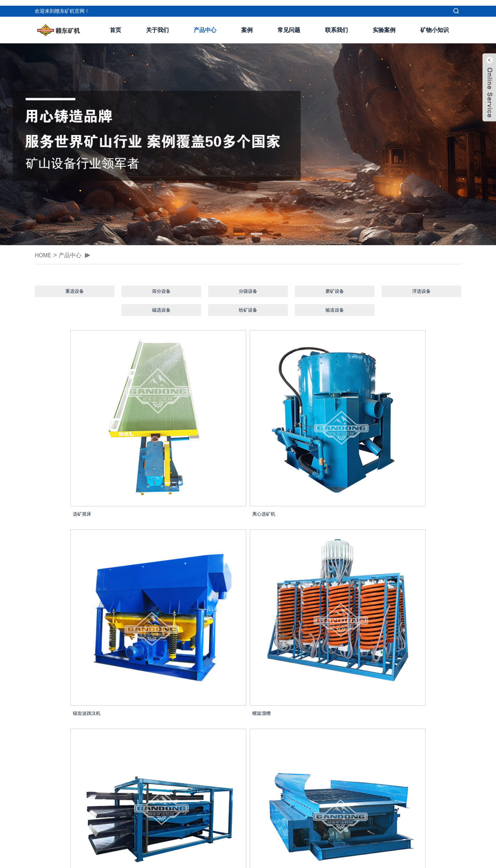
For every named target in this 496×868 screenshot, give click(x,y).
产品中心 (205, 24)
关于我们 (157, 24)
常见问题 (289, 24)
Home (194, 733)
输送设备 (335, 308)
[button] (239, 228)
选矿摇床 (51, 439)
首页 (115, 24)
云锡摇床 (268, 569)
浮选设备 (421, 286)
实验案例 (384, 24)
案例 (247, 24)
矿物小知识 (435, 24)
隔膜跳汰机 (379, 569)
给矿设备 (248, 308)
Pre (217, 733)
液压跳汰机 (270, 700)
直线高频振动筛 (384, 700)
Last (304, 733)
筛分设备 (161, 286)
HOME (44, 249)
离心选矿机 (162, 439)
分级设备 (248, 286)
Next (282, 733)
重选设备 (75, 286)
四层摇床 (51, 569)
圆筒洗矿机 (53, 700)
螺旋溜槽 (376, 439)
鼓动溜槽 (159, 569)
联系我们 (336, 24)
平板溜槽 (159, 700)
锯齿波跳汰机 (273, 439)
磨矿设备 (335, 286)
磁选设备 (161, 308)
